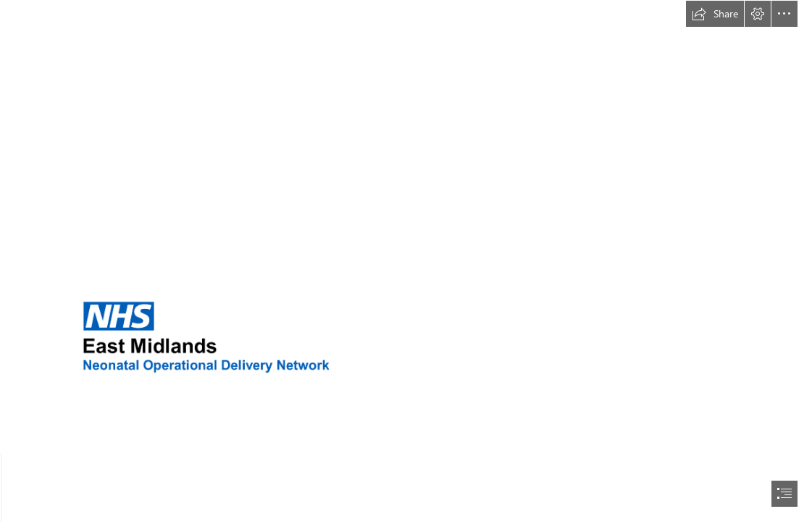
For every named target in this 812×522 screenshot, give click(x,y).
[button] (715, 14)
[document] (406, 261)
